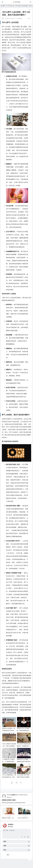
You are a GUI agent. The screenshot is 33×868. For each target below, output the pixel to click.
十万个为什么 (10, 6)
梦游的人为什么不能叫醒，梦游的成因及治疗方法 (24, 731)
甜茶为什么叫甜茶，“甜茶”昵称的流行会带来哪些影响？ (9, 731)
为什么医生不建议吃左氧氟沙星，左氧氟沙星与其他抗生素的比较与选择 (24, 746)
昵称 (5, 841)
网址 (5, 850)
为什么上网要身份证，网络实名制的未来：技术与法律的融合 (9, 777)
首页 (4, 6)
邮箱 (5, 846)
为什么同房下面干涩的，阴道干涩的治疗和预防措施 (24, 777)
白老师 (13, 795)
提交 (8, 855)
